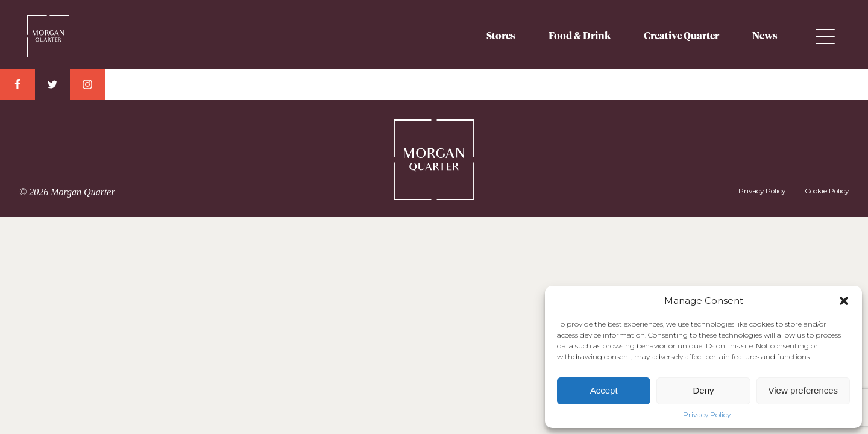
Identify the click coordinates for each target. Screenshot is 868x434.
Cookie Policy (827, 191)
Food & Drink (580, 36)
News (765, 36)
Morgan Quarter (48, 31)
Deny (703, 390)
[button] (844, 301)
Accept (604, 390)
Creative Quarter (681, 36)
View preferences (804, 390)
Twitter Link (52, 84)
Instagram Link (87, 84)
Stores (501, 36)
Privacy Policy (707, 415)
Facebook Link (17, 84)
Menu (825, 36)
